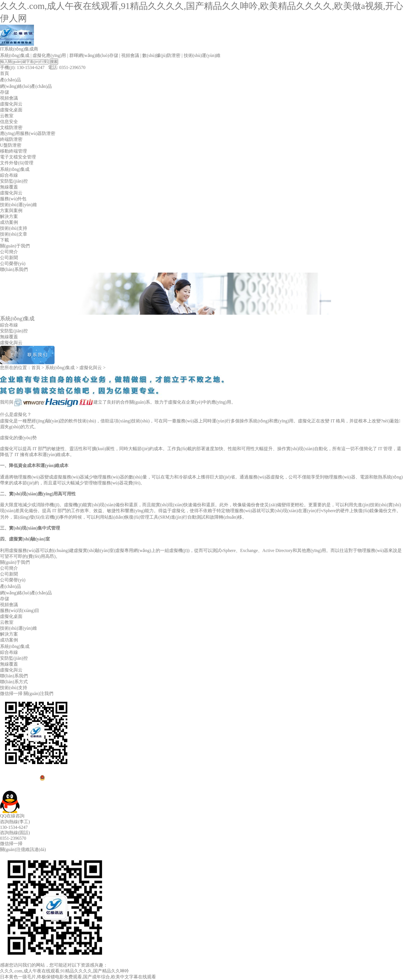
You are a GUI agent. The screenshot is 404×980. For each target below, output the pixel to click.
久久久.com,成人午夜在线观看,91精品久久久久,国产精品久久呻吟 (65, 971)
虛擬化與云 (91, 368)
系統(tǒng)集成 (60, 368)
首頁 (36, 368)
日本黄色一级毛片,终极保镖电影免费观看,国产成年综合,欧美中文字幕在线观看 (78, 977)
